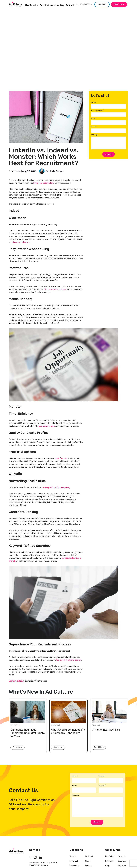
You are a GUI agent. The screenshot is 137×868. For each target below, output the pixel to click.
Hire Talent (32, 5)
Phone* (94, 127)
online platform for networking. (56, 487)
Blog (62, 5)
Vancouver (74, 866)
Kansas (88, 866)
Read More (17, 747)
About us (55, 5)
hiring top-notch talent (44, 183)
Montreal (74, 861)
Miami (88, 861)
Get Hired (44, 5)
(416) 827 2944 (84, 4)
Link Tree (122, 861)
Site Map (122, 866)
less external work (47, 426)
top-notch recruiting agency (69, 660)
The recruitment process (55, 289)
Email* (93, 119)
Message (94, 135)
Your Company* (97, 110)
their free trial (61, 458)
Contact (70, 5)
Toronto (73, 856)
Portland (89, 856)
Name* (94, 102)
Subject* (102, 786)
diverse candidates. (21, 242)
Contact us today (17, 681)
